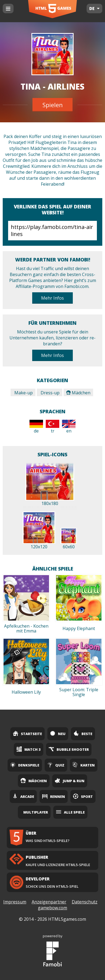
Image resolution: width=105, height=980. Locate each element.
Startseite (27, 733)
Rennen (54, 796)
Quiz (56, 765)
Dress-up (50, 393)
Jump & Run (70, 781)
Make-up (23, 393)
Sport (83, 796)
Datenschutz (85, 902)
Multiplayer (36, 812)
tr (52, 427)
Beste (83, 733)
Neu (58, 733)
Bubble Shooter (69, 749)
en (69, 427)
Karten (84, 765)
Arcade (23, 796)
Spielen (53, 105)
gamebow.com (52, 908)
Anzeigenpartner (49, 902)
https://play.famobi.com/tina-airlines (52, 231)
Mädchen (78, 393)
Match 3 (29, 749)
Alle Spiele (70, 812)
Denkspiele (25, 765)
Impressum (15, 902)
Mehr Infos (52, 298)
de (36, 427)
